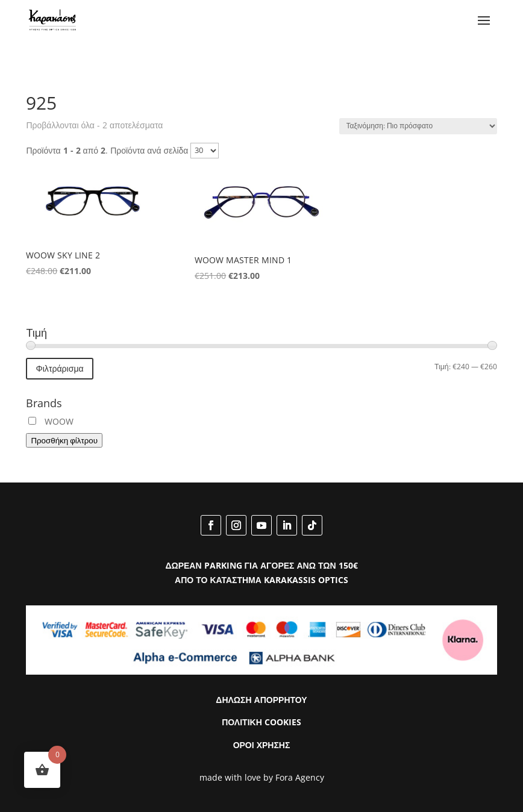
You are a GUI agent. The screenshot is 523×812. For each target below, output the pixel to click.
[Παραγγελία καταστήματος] (418, 126)
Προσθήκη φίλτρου (64, 440)
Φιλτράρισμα (59, 368)
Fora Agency (300, 777)
